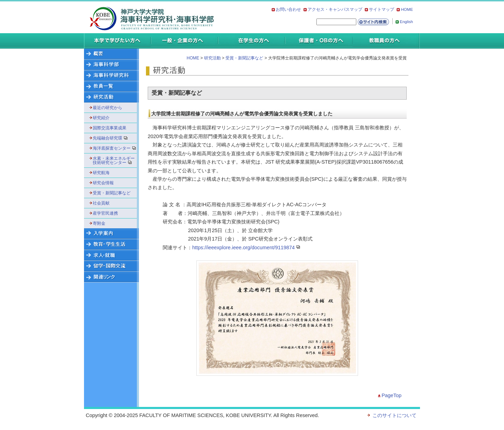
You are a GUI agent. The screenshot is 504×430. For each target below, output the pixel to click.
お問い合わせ (288, 9)
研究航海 (101, 173)
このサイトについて (394, 415)
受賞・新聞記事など (112, 193)
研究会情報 (103, 183)
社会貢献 (101, 203)
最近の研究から (107, 108)
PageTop (391, 395)
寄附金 (99, 223)
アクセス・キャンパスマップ (335, 9)
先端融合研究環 (112, 138)
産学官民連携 (105, 213)
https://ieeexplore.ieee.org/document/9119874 (243, 248)
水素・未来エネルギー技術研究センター (114, 160)
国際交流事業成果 (110, 128)
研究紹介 (101, 118)
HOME (407, 9)
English (406, 22)
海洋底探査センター (114, 148)
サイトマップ (381, 9)
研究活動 (212, 58)
